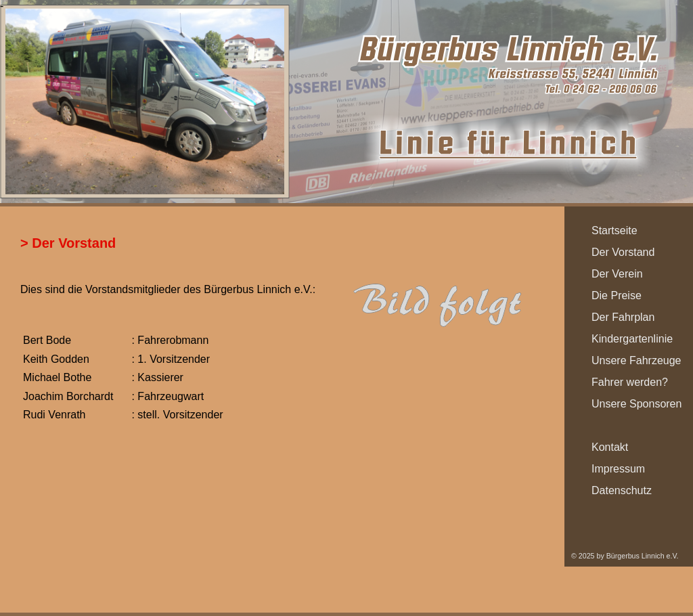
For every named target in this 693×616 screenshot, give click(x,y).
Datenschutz (622, 490)
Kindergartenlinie (632, 339)
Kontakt (610, 447)
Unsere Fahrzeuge (636, 360)
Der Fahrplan (623, 317)
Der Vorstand (623, 252)
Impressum (618, 469)
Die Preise (617, 295)
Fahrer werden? (630, 382)
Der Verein (617, 274)
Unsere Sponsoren (636, 404)
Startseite (614, 230)
